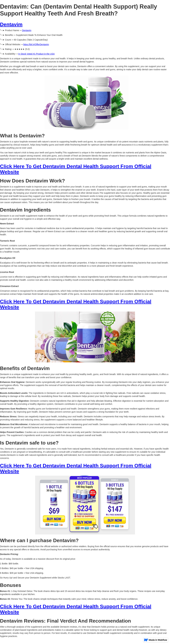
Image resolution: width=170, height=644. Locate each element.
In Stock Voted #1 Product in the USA (36, 54)
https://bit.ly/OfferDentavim (36, 44)
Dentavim (11, 24)
